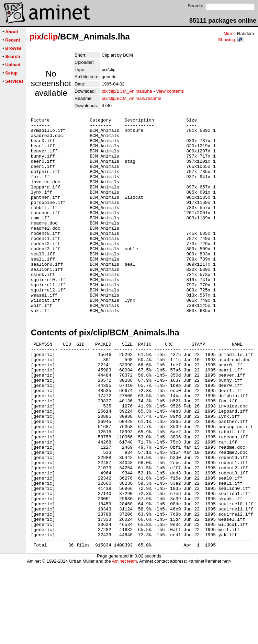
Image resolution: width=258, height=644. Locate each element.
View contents (170, 91)
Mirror (229, 33)
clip (51, 37)
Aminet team (124, 641)
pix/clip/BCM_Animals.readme (131, 98)
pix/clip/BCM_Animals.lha (127, 91)
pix (36, 37)
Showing (226, 40)
